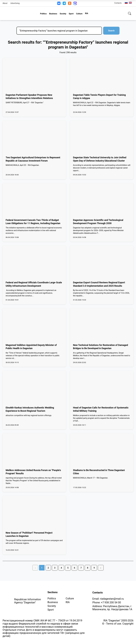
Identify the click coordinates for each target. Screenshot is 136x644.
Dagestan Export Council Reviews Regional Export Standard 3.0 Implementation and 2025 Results (99, 284)
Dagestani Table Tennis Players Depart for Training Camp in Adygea (99, 96)
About (5, 3)
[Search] (130, 13)
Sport (71, 14)
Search (111, 31)
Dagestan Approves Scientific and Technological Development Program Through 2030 (98, 222)
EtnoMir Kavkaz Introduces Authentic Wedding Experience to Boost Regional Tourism (30, 409)
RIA (87, 13)
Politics (43, 14)
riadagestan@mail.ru (112, 599)
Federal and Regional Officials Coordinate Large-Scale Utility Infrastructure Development (34, 284)
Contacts (118, 3)
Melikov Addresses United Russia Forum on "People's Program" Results (33, 472)
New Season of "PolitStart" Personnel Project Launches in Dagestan (29, 534)
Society (63, 14)
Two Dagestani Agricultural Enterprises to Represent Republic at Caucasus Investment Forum (33, 159)
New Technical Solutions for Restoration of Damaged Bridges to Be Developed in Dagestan (101, 347)
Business (53, 14)
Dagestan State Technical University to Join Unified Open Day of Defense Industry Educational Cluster (100, 159)
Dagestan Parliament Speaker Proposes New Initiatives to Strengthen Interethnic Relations (29, 96)
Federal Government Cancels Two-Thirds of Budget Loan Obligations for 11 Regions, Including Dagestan (33, 222)
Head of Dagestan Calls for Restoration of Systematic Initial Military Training (101, 409)
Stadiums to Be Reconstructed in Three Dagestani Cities (99, 472)
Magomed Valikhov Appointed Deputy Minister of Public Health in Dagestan (31, 347)
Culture (79, 14)
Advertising (15, 3)
